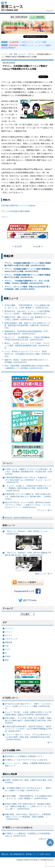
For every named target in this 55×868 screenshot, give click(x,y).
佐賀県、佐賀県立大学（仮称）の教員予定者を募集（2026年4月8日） (29, 781)
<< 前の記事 (17, 246)
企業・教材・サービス (17, 54)
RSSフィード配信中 (27, 582)
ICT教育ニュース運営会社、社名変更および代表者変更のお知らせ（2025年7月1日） (28, 835)
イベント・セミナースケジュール (18, 518)
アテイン (5, 217)
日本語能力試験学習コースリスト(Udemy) (18, 206)
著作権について (32, 854)
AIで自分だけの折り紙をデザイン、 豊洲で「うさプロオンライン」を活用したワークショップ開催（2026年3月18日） (29, 706)
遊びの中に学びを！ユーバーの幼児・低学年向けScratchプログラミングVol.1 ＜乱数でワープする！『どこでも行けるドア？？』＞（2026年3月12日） (28, 505)
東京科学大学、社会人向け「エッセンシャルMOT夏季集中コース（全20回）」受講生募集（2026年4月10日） (27, 313)
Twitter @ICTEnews (27, 600)
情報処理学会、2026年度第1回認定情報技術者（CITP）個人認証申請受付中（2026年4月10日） (27, 333)
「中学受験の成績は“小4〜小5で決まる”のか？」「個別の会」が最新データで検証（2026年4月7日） (28, 789)
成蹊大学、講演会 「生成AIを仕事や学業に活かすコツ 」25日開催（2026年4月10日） (27, 361)
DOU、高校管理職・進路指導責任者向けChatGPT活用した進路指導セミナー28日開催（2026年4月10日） (27, 367)
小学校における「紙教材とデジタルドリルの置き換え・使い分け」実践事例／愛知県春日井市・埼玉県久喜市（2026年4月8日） (29, 472)
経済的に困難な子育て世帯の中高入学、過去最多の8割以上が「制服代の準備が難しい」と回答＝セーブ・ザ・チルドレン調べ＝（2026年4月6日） (28, 806)
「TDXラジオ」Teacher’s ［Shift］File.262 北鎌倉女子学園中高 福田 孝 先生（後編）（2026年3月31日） (28, 561)
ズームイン (8, 463)
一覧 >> (49, 742)
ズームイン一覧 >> (45, 510)
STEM (8, 656)
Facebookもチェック (27, 591)
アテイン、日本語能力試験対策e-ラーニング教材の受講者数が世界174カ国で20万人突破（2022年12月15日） (28, 264)
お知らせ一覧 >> (46, 839)
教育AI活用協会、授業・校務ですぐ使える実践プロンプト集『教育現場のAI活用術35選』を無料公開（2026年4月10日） (28, 325)
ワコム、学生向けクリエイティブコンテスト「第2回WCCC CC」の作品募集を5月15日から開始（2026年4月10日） (27, 354)
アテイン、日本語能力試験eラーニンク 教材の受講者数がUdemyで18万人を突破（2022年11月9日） (28, 270)
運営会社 (5, 854)
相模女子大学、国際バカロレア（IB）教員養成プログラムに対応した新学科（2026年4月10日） (28, 318)
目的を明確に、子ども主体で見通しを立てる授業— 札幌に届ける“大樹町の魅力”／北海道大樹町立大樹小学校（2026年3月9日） (29, 720)
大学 (7, 646)
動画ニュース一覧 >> (44, 574)
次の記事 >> (38, 246)
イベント (9, 632)
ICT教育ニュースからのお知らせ (18, 828)
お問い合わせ (45, 854)
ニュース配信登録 (37, 17)
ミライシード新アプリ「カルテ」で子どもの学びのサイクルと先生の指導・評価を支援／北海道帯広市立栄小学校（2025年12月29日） (28, 737)
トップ (4, 54)
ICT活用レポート (10, 698)
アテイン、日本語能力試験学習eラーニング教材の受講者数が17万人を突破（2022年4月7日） (27, 276)
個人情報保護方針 (17, 854)
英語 (7, 660)
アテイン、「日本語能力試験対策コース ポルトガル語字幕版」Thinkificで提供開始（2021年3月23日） (27, 282)
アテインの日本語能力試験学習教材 (16, 211)
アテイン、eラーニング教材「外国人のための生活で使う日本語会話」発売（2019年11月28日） (27, 288)
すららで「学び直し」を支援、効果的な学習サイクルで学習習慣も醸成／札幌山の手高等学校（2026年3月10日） (28, 713)
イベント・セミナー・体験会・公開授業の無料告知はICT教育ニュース (28, 764)
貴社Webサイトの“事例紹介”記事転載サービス (24, 756)
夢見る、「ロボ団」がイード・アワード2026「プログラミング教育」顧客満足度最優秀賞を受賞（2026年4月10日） (27, 346)
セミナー (9, 635)
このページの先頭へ (50, 843)
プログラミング (11, 639)
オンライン (9, 628)
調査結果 (9, 642)
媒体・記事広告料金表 (19, 17)
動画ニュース (9, 525)
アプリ (8, 649)
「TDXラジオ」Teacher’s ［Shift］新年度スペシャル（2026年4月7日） (26, 540)
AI (6, 653)
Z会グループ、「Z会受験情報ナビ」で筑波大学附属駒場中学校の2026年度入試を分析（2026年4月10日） (27, 339)
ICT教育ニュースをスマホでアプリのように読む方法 (26, 760)
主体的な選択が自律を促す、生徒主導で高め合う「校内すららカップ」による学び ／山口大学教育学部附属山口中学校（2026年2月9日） (29, 729)
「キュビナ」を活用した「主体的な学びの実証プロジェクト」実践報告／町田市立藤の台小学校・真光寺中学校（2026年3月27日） (28, 488)
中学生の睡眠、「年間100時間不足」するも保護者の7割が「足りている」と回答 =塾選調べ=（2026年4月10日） (27, 306)
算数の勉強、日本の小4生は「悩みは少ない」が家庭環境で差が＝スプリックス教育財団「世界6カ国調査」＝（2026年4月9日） (28, 817)
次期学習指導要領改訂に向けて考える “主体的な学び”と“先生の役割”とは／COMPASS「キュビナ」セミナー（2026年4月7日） (28, 480)
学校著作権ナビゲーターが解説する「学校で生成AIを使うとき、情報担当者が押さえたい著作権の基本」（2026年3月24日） (28, 496)
